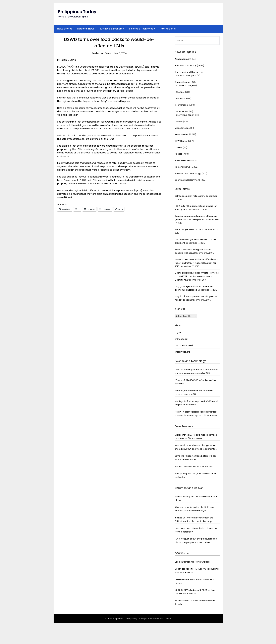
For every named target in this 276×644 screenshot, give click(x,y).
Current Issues (182, 82)
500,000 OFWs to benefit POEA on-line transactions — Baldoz (195, 592)
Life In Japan (181, 111)
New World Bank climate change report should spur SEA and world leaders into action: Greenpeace (196, 447)
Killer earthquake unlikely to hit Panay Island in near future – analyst (194, 509)
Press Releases (183, 160)
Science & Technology (142, 29)
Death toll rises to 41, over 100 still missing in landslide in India (197, 570)
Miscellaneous (182, 128)
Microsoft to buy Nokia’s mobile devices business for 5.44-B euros (196, 437)
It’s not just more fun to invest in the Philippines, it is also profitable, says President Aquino (194, 520)
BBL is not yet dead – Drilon (189, 229)
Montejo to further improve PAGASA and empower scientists (196, 403)
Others (178, 147)
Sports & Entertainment (187, 180)
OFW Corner (181, 141)
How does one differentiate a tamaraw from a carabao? (196, 530)
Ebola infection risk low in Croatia (192, 562)
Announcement (183, 59)
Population (182, 98)
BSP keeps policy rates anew (190, 196)
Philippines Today (77, 12)
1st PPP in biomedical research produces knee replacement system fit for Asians (196, 413)
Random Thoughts (186, 76)
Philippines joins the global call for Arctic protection (196, 475)
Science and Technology (188, 173)
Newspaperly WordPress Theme (155, 619)
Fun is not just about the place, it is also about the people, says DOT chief (196, 540)
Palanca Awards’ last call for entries (194, 466)
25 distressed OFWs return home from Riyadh (195, 602)
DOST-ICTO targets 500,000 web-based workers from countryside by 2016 (196, 371)
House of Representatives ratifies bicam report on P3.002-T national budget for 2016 (196, 263)
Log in (178, 332)
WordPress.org (182, 352)
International (168, 29)
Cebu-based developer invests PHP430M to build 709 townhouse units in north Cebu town (197, 276)
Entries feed (181, 339)
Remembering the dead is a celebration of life (196, 498)
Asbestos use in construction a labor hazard (194, 581)
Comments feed (184, 345)
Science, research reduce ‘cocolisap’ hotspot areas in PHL (194, 392)
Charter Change (185, 85)
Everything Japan (185, 115)
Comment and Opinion (187, 72)
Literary (179, 121)
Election (180, 92)
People (178, 154)
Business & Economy (112, 29)
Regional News (86, 29)
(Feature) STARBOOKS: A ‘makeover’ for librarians (196, 382)
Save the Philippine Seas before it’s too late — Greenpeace (196, 458)
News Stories (65, 29)
